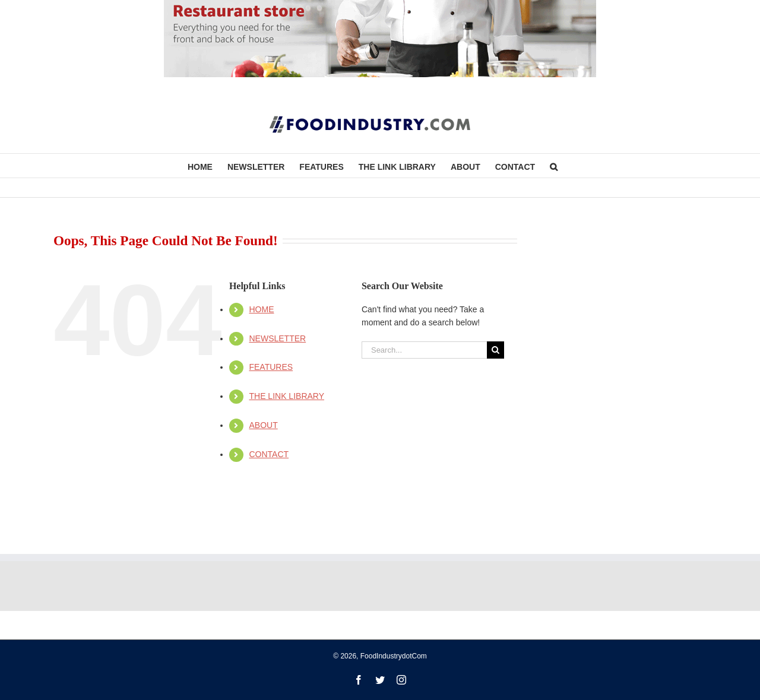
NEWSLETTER (277, 338)
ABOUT (263, 425)
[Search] (495, 350)
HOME (261, 309)
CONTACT (269, 454)
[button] (554, 166)
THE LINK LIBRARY (286, 396)
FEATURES (271, 367)
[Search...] (424, 350)
